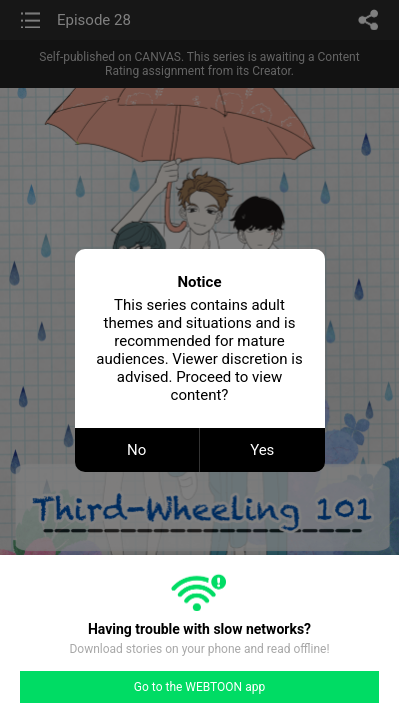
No (136, 450)
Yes (262, 450)
